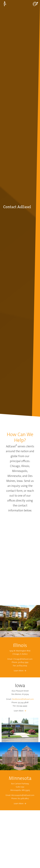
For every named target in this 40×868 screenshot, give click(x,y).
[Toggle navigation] (35, 4)
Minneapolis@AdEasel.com (23, 795)
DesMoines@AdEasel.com (23, 699)
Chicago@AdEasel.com (23, 659)
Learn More (19, 671)
